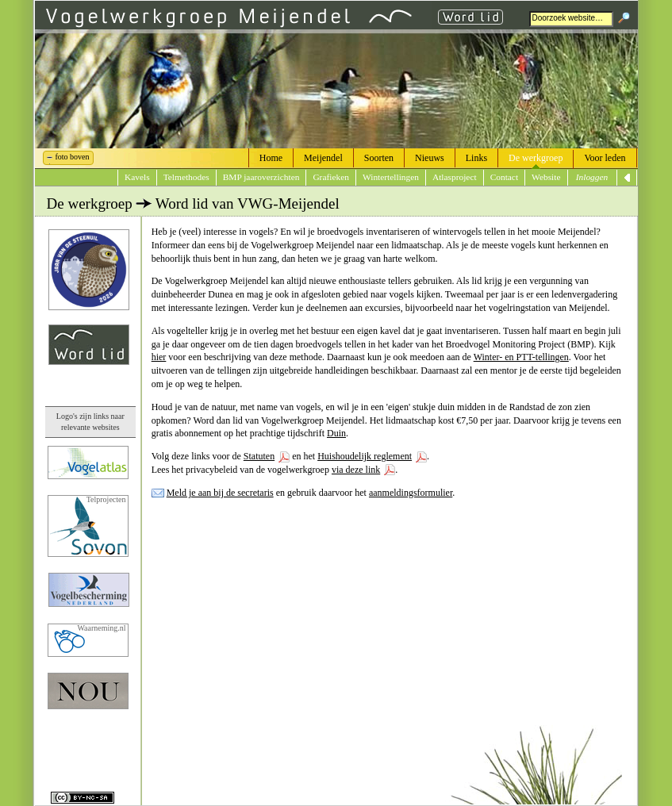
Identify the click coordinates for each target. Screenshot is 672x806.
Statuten (259, 456)
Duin (336, 433)
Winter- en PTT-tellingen (521, 357)
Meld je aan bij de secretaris (220, 493)
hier (159, 357)
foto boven (73, 157)
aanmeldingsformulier (411, 493)
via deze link (356, 470)
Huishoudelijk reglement (365, 456)
